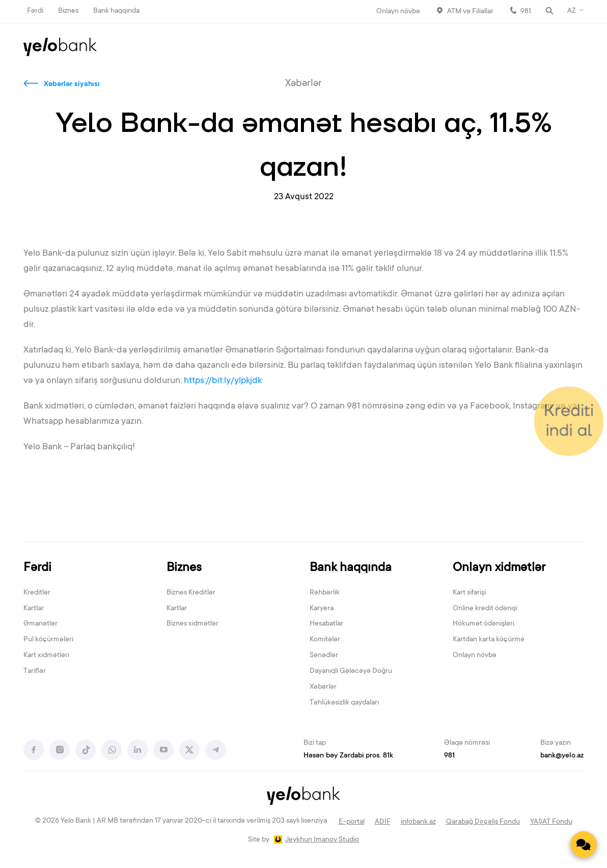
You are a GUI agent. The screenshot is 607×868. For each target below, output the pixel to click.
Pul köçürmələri (48, 640)
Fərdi (35, 11)
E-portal (352, 822)
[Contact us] (584, 845)
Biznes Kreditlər (191, 593)
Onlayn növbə (398, 12)
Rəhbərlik (325, 593)
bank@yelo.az (562, 756)
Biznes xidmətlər (192, 624)
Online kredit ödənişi (485, 609)
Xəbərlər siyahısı (72, 85)
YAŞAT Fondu (551, 822)
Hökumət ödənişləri (484, 624)
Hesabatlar (326, 624)
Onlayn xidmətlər (499, 568)
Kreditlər (37, 593)
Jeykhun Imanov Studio (322, 840)
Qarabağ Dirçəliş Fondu (483, 822)
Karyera (322, 609)
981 (526, 12)
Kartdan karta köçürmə (489, 640)
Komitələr (325, 640)
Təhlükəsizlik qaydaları (344, 703)
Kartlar (34, 609)
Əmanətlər (40, 624)
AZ (572, 11)
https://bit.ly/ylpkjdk (224, 381)
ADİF (383, 822)
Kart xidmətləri (46, 656)
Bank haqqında (116, 11)
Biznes (68, 11)
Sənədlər (324, 656)
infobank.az (418, 822)
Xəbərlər (323, 687)
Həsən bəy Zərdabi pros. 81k (348, 756)
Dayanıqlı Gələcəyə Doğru (351, 671)
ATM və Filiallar (470, 12)
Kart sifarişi (469, 593)
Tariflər (35, 671)
